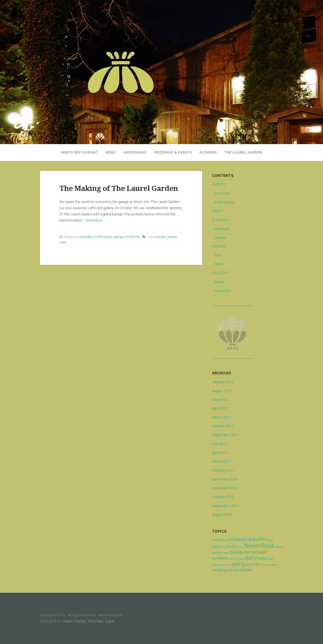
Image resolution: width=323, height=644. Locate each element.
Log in (110, 621)
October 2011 (223, 426)
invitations (133, 237)
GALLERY (220, 273)
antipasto (238, 539)
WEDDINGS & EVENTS (173, 153)
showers (226, 565)
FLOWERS (208, 153)
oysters (241, 559)
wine (234, 570)
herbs (226, 553)
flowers (252, 546)
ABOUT (218, 211)
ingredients (220, 558)
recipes (220, 238)
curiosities (86, 237)
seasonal (217, 565)
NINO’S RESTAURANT (80, 153)
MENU (111, 153)
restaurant (222, 229)
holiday (237, 552)
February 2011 (223, 470)
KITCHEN (220, 220)
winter (246, 570)
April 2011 (220, 453)
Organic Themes (74, 621)
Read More (94, 220)
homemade (255, 552)
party (63, 242)
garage (119, 237)
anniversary (220, 540)
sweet (264, 565)
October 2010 (223, 497)
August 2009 (222, 515)
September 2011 (225, 435)
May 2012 (220, 400)
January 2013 (223, 382)
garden (172, 237)
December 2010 (225, 479)
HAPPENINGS (135, 153)
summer (253, 564)
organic (233, 559)
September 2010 (225, 506)
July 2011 (220, 444)
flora (218, 255)
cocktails (229, 546)
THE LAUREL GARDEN (243, 153)
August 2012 (222, 391)
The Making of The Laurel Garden (119, 188)
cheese (217, 547)
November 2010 (225, 488)
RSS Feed (96, 621)
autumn (257, 539)
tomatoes (273, 565)
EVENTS (219, 185)
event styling (103, 237)
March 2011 (221, 462)
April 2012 (220, 409)
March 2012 (221, 417)
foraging (278, 547)
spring (238, 564)
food (267, 546)
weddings (220, 570)
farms (219, 264)
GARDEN (219, 246)
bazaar (160, 237)
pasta (262, 558)
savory (271, 559)
